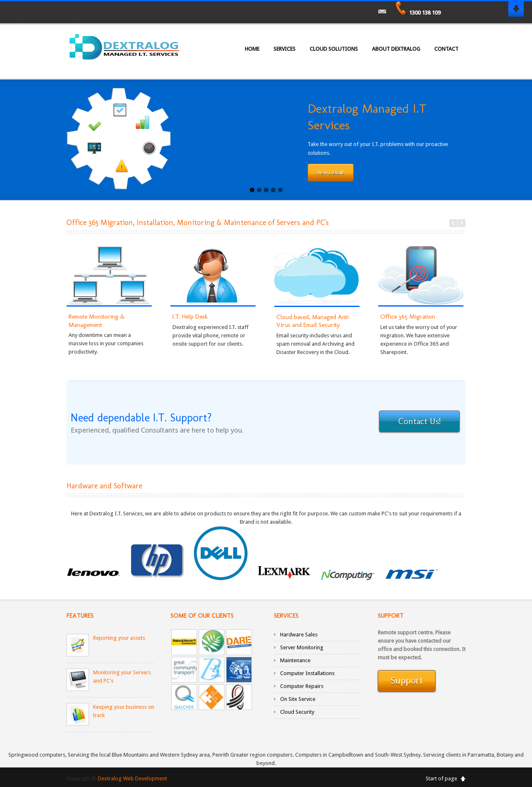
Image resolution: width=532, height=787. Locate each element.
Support (407, 681)
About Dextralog (396, 49)
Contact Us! (419, 422)
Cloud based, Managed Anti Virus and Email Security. (313, 321)
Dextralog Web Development (132, 778)
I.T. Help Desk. (191, 317)
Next (462, 223)
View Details (331, 173)
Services (284, 49)
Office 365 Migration (408, 317)
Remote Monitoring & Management (97, 321)
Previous (453, 223)
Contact (446, 49)
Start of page (441, 778)
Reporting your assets (119, 638)
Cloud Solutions (334, 49)
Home (252, 49)
